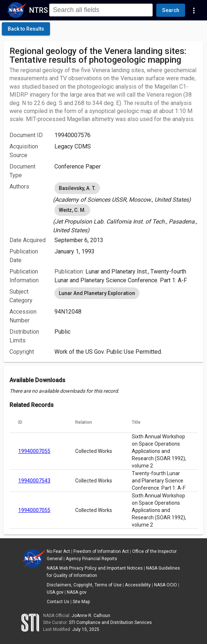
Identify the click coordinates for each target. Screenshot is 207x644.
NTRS (39, 10)
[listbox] (126, 193)
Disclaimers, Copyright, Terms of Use (84, 585)
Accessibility (138, 585)
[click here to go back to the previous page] (26, 29)
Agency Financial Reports (91, 559)
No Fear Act (58, 551)
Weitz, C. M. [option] (72, 210)
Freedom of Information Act (101, 551)
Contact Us (58, 602)
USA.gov (55, 592)
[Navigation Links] (194, 10)
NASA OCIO (166, 585)
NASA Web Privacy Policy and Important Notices (95, 568)
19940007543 (34, 481)
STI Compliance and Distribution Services (110, 622)
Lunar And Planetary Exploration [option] (97, 293)
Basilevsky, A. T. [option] (77, 188)
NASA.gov (77, 592)
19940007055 (34, 451)
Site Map (81, 602)
